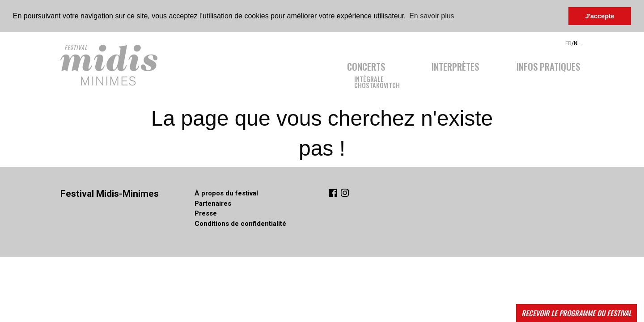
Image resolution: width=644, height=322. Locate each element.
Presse (206, 213)
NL (577, 43)
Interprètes (455, 65)
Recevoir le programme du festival (576, 313)
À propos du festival (226, 193)
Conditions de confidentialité (240, 224)
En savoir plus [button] (432, 16)
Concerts (366, 65)
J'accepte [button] (600, 16)
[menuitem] (380, 72)
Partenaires (213, 203)
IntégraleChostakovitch (377, 82)
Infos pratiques (548, 65)
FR (568, 43)
